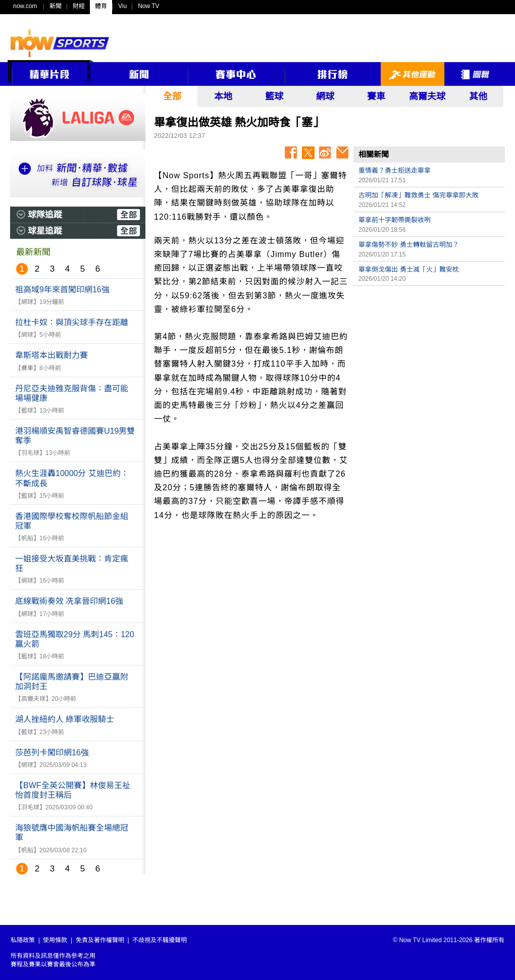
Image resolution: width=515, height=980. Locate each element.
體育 (101, 6)
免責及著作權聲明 (100, 940)
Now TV (148, 6)
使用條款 (55, 940)
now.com (25, 6)
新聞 (56, 6)
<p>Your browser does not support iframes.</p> (429, 362)
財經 (79, 6)
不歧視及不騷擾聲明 (160, 940)
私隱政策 (23, 940)
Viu (122, 6)
